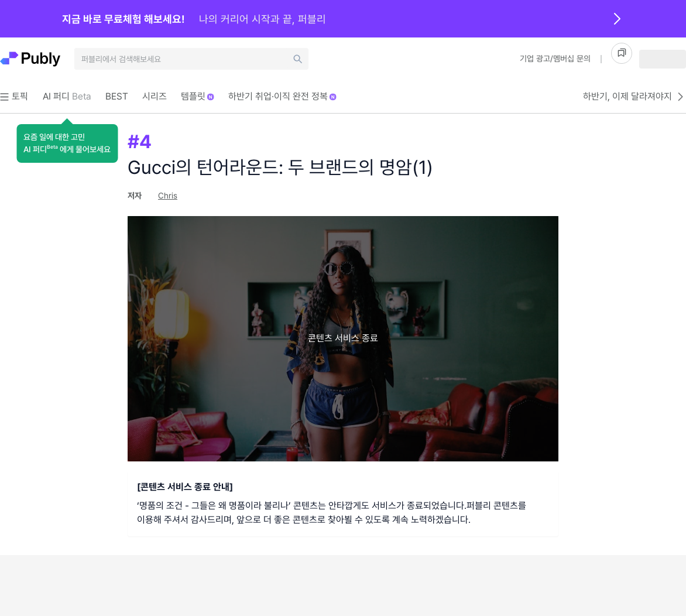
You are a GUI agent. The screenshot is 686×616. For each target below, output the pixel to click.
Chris (168, 196)
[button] (67, 143)
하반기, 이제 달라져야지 (634, 97)
